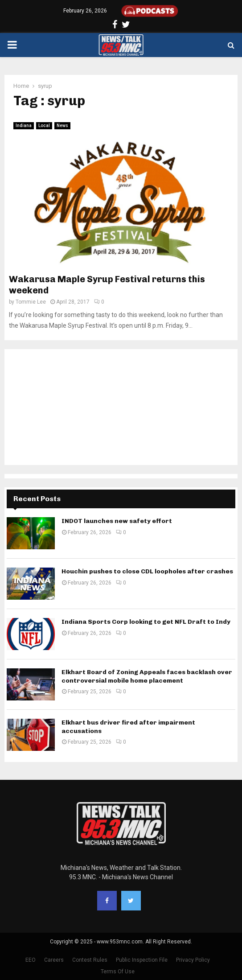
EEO (31, 960)
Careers (54, 960)
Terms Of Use (118, 972)
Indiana (24, 126)
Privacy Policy (193, 960)
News (62, 126)
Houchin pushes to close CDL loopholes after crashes (147, 571)
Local (44, 126)
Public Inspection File (142, 960)
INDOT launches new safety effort (117, 521)
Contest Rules (90, 960)
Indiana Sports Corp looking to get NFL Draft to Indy (146, 622)
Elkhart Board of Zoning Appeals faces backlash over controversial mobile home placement (147, 676)
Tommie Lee (31, 302)
